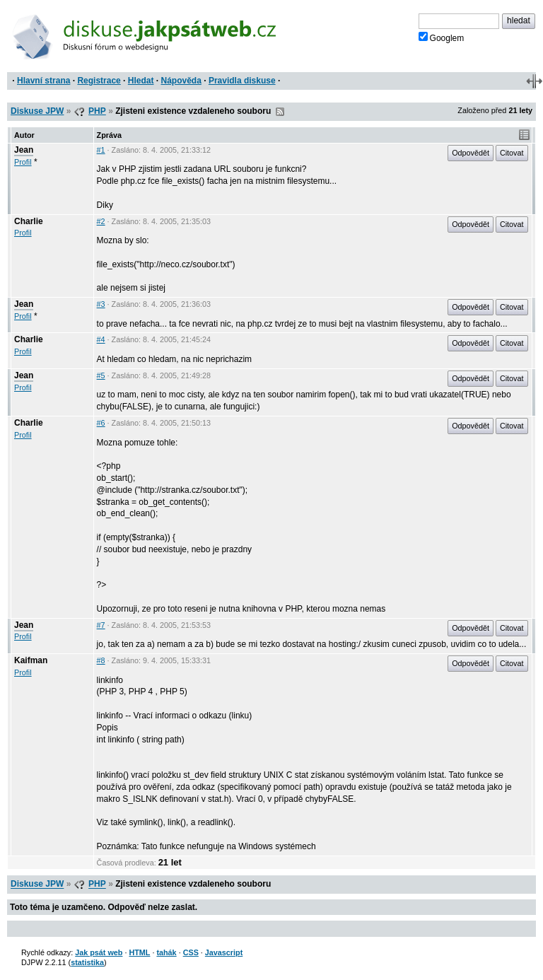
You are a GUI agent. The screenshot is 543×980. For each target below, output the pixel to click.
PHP (97, 111)
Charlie (29, 221)
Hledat (141, 81)
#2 (101, 221)
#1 (101, 150)
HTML (139, 952)
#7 (101, 625)
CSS (191, 952)
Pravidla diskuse (242, 81)
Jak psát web (99, 952)
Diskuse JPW (37, 111)
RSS (280, 112)
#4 (101, 339)
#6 (101, 423)
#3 (101, 304)
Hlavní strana (43, 81)
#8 (101, 660)
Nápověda (181, 81)
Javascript (224, 952)
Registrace (99, 81)
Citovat (512, 153)
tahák (166, 952)
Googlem (442, 37)
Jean (24, 150)
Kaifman (31, 660)
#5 (101, 375)
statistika (87, 962)
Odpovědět (471, 153)
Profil (23, 162)
